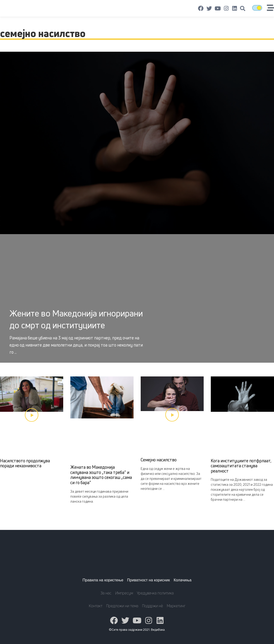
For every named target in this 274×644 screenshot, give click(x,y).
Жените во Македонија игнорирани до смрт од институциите (76, 319)
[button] (243, 9)
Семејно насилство (159, 460)
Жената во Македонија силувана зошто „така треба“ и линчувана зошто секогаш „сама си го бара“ (101, 475)
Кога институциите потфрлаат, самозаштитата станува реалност (241, 466)
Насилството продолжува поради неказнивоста (25, 463)
